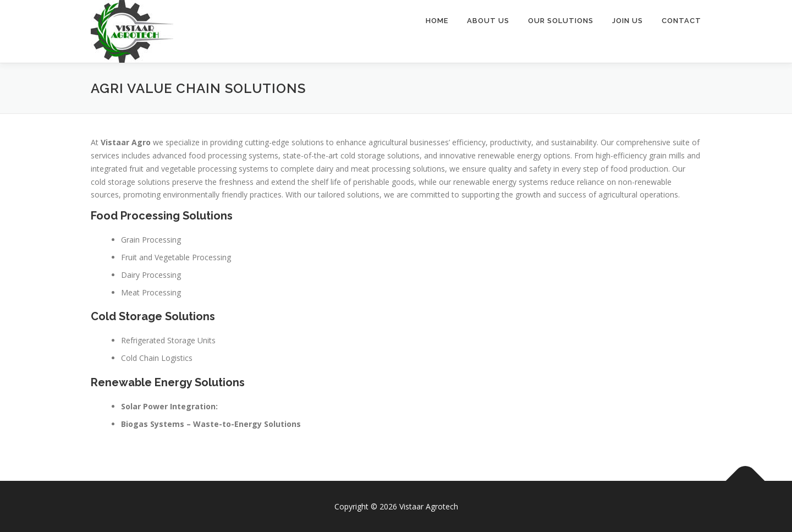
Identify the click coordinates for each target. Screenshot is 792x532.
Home (437, 21)
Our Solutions (561, 21)
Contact (681, 21)
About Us (488, 21)
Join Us (628, 21)
